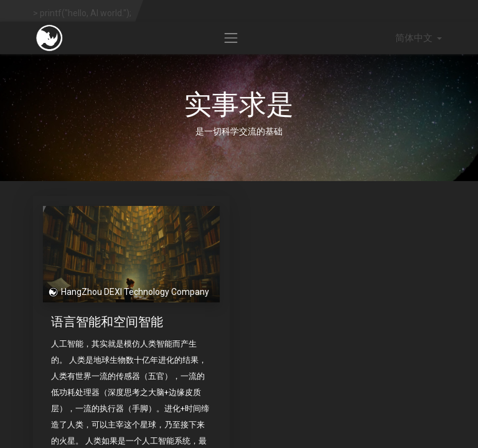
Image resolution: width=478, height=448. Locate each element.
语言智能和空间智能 (107, 321)
